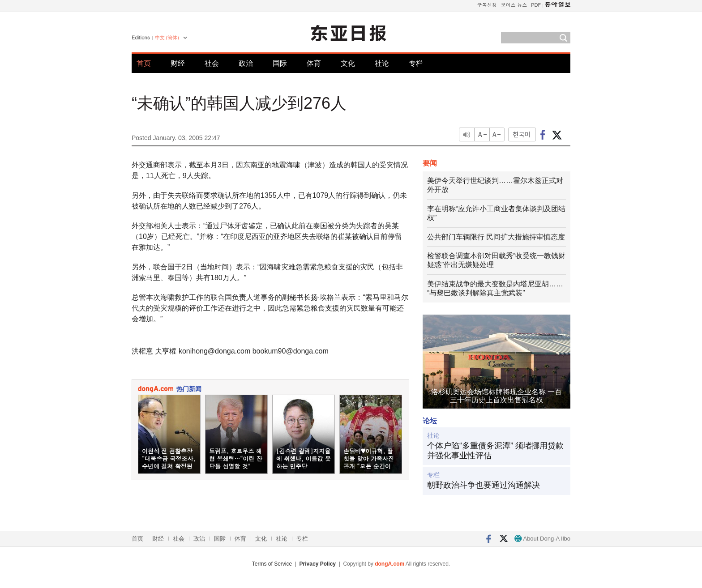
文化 (348, 63)
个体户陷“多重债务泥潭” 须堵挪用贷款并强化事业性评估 (495, 451)
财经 (178, 63)
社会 (212, 63)
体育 (314, 63)
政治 (246, 63)
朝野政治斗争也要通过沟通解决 (484, 485)
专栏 (416, 63)
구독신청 (487, 5)
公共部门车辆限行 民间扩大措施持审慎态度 (496, 237)
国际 (280, 63)
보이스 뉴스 (514, 5)
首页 (144, 63)
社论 (382, 63)
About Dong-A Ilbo (542, 539)
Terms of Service (272, 564)
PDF (536, 5)
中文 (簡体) (167, 38)
